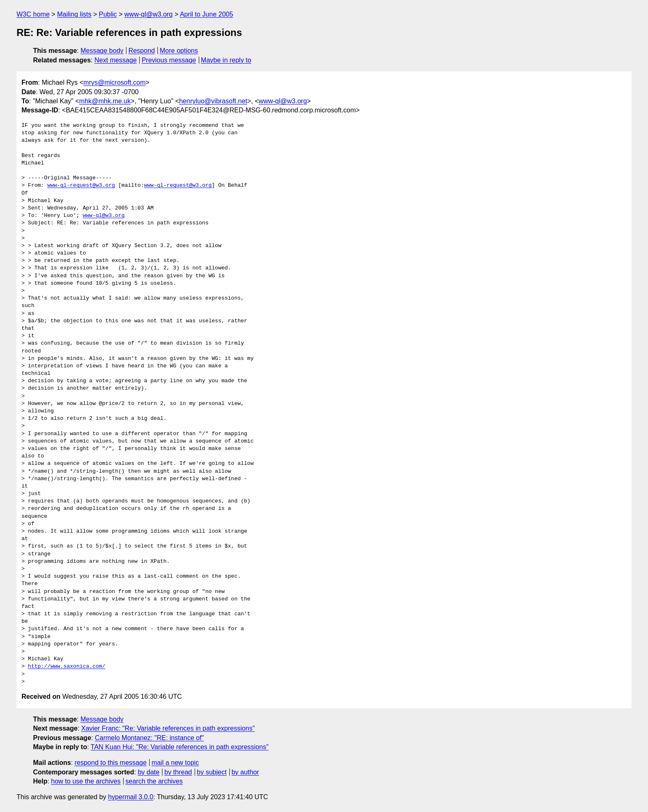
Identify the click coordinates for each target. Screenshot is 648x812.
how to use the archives (86, 781)
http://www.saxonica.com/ (67, 667)
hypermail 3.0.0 (130, 797)
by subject (212, 772)
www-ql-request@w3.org (81, 186)
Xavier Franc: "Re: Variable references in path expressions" (168, 728)
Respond (142, 51)
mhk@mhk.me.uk (105, 101)
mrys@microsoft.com (114, 82)
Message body (102, 51)
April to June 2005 (206, 14)
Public (108, 14)
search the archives (154, 781)
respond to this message (110, 763)
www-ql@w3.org (149, 14)
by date (148, 772)
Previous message (169, 60)
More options (179, 51)
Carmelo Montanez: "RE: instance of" (149, 738)
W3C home (33, 14)
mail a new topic (175, 763)
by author (245, 772)
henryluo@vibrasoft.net (213, 101)
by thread (178, 772)
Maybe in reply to (226, 60)
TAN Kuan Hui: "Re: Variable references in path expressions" (180, 747)
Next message (116, 60)
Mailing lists (74, 14)
